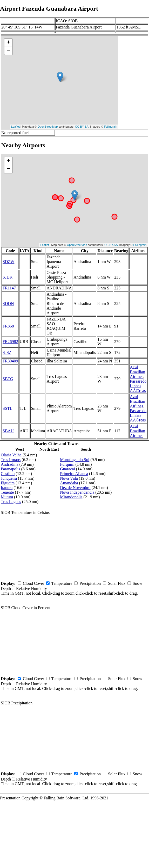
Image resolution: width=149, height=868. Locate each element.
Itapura (7, 488)
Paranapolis (11, 469)
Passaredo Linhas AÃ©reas (138, 386)
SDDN (8, 304)
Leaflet (15, 127)
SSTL (7, 408)
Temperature (62, 583)
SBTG (8, 379)
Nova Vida (69, 478)
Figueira (8, 483)
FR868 (8, 326)
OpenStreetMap (48, 127)
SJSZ (7, 352)
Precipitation (90, 583)
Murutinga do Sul (75, 460)
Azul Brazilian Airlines (137, 372)
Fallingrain (111, 127)
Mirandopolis (71, 497)
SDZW (8, 262)
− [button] (8, 51)
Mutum (7, 497)
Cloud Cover (33, 583)
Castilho (8, 474)
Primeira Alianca (74, 474)
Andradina (10, 464)
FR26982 (10, 342)
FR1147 (9, 288)
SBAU (8, 431)
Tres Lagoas (11, 502)
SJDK (8, 277)
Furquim (67, 464)
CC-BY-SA (82, 127)
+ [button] (8, 43)
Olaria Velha (11, 455)
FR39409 (10, 361)
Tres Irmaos (11, 460)
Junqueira (9, 478)
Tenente (7, 492)
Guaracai (67, 469)
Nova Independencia (77, 492)
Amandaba (69, 483)
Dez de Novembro (75, 488)
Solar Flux (117, 583)
